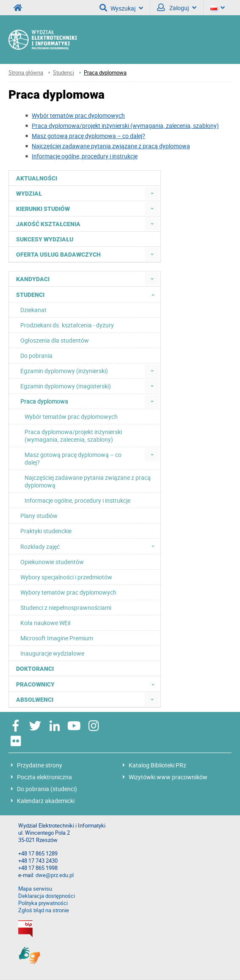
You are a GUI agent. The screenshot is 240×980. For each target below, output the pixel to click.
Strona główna (26, 73)
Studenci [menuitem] (88, 294)
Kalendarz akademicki (46, 801)
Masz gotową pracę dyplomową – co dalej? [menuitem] (73, 458)
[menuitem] (152, 193)
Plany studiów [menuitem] (39, 516)
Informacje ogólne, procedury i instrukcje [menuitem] (77, 500)
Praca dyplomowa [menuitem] (44, 401)
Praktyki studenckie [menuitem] (46, 531)
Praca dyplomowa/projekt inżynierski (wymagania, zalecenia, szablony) (125, 126)
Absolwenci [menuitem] (35, 700)
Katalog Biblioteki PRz (157, 765)
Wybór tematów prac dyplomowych (78, 115)
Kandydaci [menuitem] (33, 279)
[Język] (218, 8)
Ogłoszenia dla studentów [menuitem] (55, 340)
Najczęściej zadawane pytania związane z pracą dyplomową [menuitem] (88, 481)
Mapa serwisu (35, 889)
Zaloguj (177, 8)
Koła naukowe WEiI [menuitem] (46, 623)
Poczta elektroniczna (44, 777)
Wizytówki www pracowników (168, 777)
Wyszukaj (121, 8)
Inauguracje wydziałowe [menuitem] (52, 653)
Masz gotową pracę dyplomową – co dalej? (88, 136)
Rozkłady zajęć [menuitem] (90, 546)
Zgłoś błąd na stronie (44, 910)
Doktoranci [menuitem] (35, 669)
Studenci (63, 73)
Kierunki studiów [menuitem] (43, 209)
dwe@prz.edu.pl (55, 875)
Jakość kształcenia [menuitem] (48, 224)
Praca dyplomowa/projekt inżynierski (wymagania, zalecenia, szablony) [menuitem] (73, 436)
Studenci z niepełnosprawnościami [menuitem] (66, 608)
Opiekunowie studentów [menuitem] (52, 562)
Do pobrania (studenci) (47, 789)
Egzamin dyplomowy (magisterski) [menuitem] (66, 386)
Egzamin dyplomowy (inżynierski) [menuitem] (64, 371)
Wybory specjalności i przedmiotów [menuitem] (66, 577)
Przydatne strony (40, 765)
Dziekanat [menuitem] (33, 310)
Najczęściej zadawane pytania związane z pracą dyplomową (111, 146)
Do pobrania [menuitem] (36, 356)
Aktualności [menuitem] (37, 178)
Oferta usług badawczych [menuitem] (58, 255)
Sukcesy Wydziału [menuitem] (45, 239)
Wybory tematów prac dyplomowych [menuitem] (68, 592)
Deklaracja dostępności (47, 896)
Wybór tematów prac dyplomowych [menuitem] (71, 417)
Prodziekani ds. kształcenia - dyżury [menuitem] (67, 325)
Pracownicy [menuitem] (88, 684)
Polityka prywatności (43, 903)
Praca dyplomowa (105, 73)
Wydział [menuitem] (29, 194)
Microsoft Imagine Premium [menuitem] (57, 638)
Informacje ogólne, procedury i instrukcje (85, 156)
